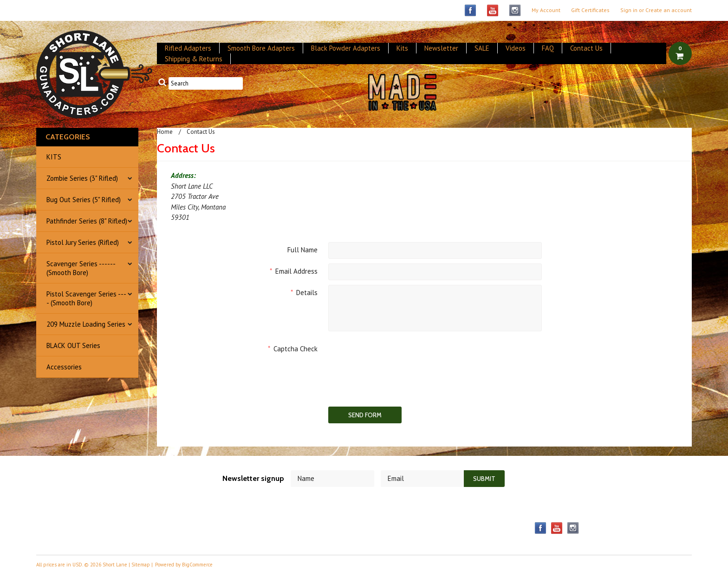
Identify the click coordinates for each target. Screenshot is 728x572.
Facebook (471, 10)
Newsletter (441, 48)
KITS (54, 157)
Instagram (515, 10)
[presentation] (399, 359)
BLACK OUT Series (73, 345)
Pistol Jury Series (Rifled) (83, 242)
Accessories (64, 367)
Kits (402, 48)
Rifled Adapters (188, 48)
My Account (546, 10)
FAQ (548, 48)
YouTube (493, 10)
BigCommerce (197, 565)
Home (165, 132)
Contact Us (586, 48)
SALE (482, 48)
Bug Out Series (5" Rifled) (84, 200)
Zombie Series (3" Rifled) (82, 178)
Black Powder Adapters (346, 48)
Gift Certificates (590, 10)
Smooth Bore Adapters (261, 48)
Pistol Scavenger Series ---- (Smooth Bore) (86, 298)
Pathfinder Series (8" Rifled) (87, 221)
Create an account (669, 10)
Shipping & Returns (194, 59)
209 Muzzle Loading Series (86, 324)
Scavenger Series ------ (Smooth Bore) (81, 268)
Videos (516, 48)
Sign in (629, 10)
